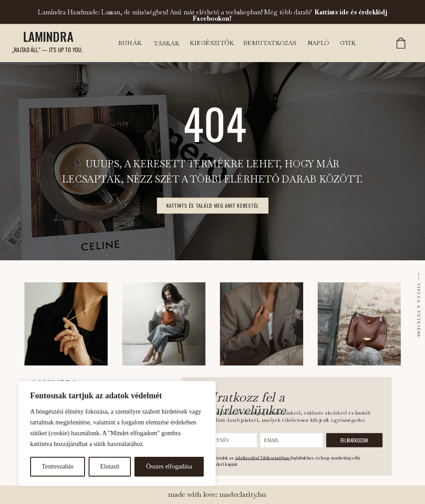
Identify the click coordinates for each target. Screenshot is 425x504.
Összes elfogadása (169, 466)
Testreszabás (58, 466)
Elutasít (110, 466)
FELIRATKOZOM (354, 440)
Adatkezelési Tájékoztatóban (263, 457)
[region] (117, 433)
